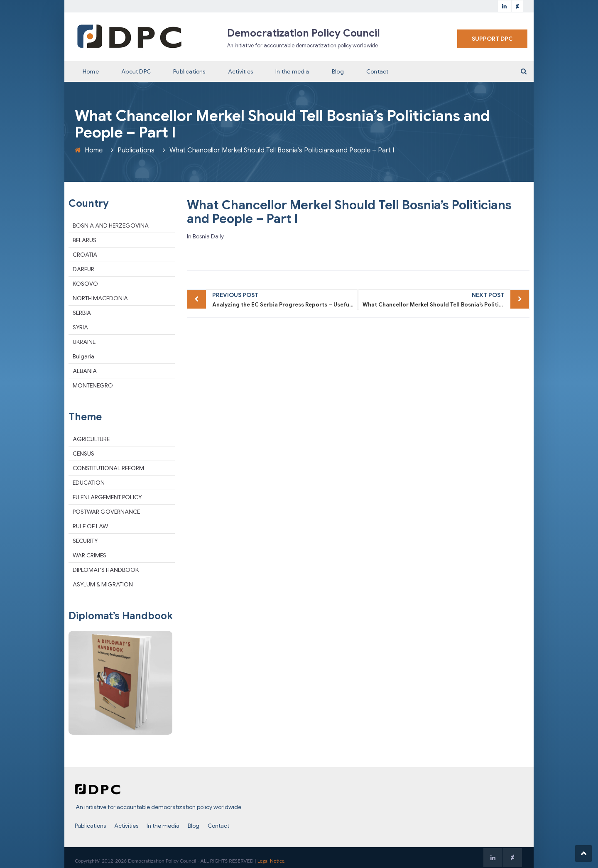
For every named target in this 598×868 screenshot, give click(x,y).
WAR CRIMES (89, 555)
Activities (240, 71)
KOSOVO (85, 284)
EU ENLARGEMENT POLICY (107, 497)
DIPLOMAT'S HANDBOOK (106, 570)
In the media (292, 71)
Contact (377, 71)
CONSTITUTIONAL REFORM (108, 468)
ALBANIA (85, 371)
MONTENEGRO (93, 385)
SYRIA (80, 327)
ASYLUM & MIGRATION (103, 584)
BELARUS (85, 240)
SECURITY (85, 541)
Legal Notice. (272, 861)
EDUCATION (89, 483)
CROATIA (85, 255)
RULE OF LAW (90, 526)
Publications (189, 71)
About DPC (136, 71)
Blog (338, 71)
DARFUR (83, 269)
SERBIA (82, 313)
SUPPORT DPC (492, 39)
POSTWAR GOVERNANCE (106, 512)
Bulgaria (83, 356)
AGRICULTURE (91, 439)
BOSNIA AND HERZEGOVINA (111, 226)
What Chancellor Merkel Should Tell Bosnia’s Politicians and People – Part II (446, 299)
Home (91, 71)
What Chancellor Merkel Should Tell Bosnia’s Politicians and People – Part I (349, 212)
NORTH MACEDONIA (100, 298)
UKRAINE (84, 342)
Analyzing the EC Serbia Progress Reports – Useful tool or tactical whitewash (285, 299)
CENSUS (83, 454)
